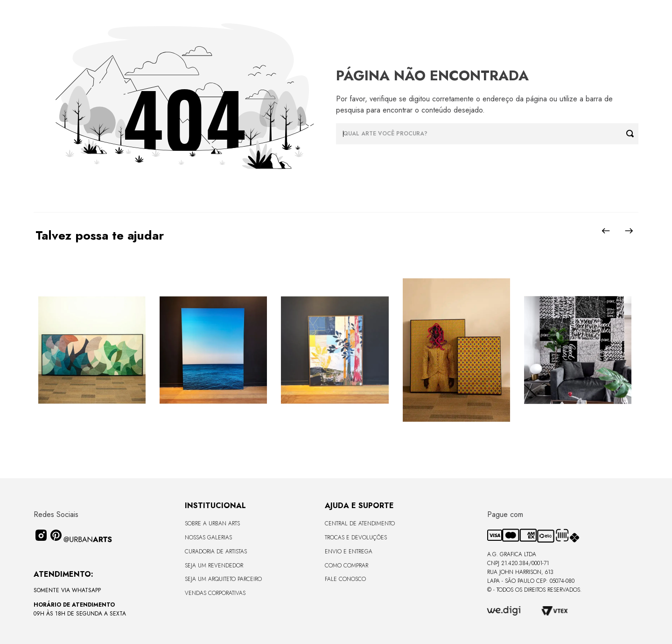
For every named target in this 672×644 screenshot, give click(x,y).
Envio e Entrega (349, 552)
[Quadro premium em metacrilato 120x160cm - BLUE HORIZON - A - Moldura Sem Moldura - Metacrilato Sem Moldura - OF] (213, 351)
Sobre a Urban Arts (212, 524)
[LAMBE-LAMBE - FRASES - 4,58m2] (578, 351)
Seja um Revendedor (214, 566)
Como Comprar (346, 566)
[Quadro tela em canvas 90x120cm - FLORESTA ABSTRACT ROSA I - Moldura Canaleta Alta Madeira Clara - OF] (335, 351)
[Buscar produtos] (632, 134)
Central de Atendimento (360, 524)
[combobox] (487, 134)
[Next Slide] (629, 231)
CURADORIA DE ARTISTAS (216, 552)
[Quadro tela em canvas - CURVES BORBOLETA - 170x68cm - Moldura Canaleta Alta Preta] (92, 351)
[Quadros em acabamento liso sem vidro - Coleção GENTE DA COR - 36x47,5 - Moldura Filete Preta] (456, 351)
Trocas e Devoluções (356, 538)
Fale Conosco (345, 579)
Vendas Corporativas (215, 593)
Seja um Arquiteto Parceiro (223, 579)
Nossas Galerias (208, 538)
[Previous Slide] (606, 231)
